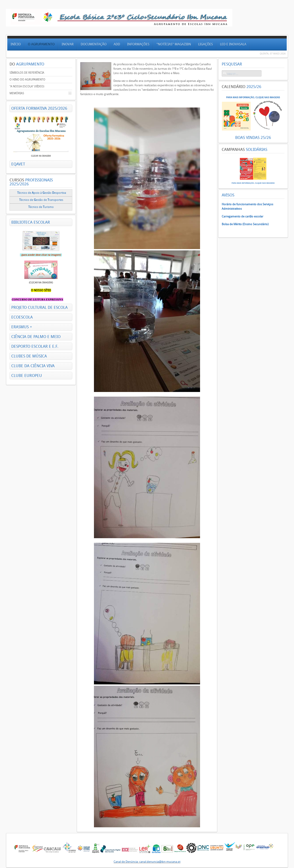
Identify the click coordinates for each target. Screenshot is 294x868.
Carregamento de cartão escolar (242, 216)
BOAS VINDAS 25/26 (253, 138)
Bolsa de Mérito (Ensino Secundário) (245, 224)
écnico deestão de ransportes (41, 200)
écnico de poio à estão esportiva (42, 193)
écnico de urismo (41, 207)
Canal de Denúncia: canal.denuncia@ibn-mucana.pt (147, 862)
